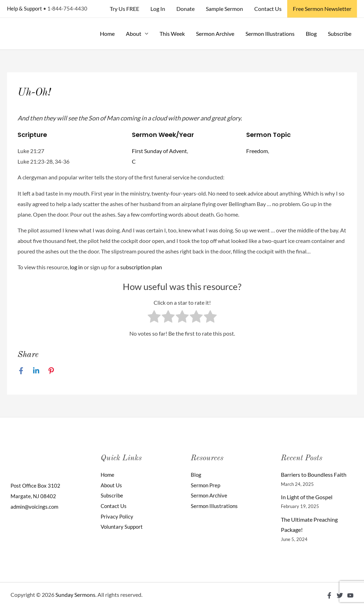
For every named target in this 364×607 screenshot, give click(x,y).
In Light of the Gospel (307, 497)
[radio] (154, 318)
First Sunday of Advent (159, 151)
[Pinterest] (51, 370)
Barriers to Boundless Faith (314, 474)
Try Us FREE (124, 9)
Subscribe (340, 34)
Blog (311, 34)
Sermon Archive (215, 34)
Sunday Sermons (75, 595)
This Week (172, 34)
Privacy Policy (117, 516)
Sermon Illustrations (270, 34)
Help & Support (25, 8)
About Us (112, 485)
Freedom (257, 151)
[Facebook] (21, 370)
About (134, 34)
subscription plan (141, 267)
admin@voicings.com (36, 506)
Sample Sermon (224, 9)
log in (76, 267)
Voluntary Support (123, 526)
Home (107, 34)
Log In (158, 9)
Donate (186, 9)
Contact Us (268, 9)
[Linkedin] (36, 370)
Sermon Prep (206, 485)
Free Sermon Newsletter (322, 9)
